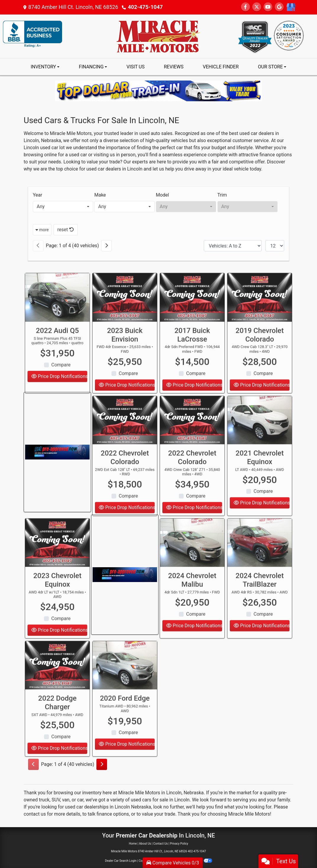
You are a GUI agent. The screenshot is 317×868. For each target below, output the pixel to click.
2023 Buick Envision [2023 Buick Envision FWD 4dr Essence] (125, 353)
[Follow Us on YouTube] (268, 7)
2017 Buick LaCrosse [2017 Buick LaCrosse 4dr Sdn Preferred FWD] (192, 353)
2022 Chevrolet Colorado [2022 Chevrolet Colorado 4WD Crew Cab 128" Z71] (192, 476)
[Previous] (38, 246)
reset (66, 230)
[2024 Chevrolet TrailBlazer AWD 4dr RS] (260, 561)
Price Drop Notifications (194, 644)
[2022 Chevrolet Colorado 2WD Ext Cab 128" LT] (125, 438)
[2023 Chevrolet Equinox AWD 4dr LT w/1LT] (57, 561)
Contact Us (160, 844)
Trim (222, 195)
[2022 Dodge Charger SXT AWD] (57, 684)
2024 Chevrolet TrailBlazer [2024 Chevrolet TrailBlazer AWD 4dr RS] (260, 598)
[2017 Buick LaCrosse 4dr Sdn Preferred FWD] (192, 316)
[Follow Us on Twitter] (257, 7)
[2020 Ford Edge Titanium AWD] (125, 684)
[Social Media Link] (291, 7)
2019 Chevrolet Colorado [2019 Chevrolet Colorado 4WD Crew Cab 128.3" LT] (260, 353)
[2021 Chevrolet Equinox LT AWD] (260, 438)
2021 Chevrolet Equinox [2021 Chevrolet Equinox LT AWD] (260, 476)
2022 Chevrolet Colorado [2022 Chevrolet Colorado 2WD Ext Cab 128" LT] (125, 476)
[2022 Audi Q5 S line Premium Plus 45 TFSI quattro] (57, 316)
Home (133, 844)
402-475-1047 (145, 7)
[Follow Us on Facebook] (245, 7)
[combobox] (63, 207)
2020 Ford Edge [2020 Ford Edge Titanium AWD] (125, 717)
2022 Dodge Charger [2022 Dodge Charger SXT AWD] (57, 721)
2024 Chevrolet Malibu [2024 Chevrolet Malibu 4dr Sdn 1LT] (192, 598)
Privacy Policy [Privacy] (179, 844)
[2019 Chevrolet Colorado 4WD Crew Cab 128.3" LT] (260, 316)
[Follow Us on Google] (279, 7)
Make (100, 195)
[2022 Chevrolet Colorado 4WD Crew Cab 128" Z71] (192, 438)
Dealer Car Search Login (121, 861)
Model (162, 195)
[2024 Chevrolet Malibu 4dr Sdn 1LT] (192, 561)
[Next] (106, 246)
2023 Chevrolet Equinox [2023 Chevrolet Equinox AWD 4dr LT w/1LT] (58, 598)
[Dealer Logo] (158, 36)
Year (38, 195)
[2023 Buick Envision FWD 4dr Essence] (125, 316)
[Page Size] (275, 246)
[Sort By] (233, 246)
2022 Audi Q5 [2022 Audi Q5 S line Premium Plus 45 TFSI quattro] (57, 349)
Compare (61, 383)
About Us (145, 844)
